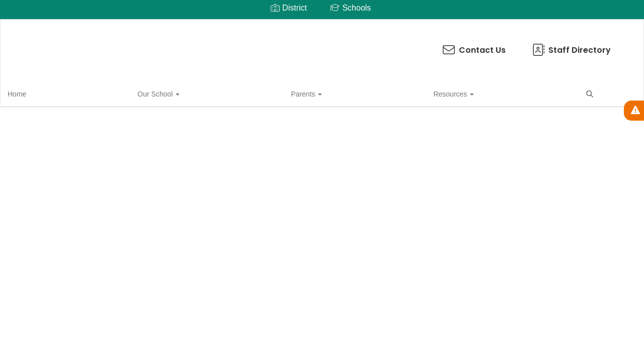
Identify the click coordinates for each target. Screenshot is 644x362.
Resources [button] (181, 93)
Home (32, 93)
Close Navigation (267, 97)
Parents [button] (130, 93)
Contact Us (275, 45)
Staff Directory (372, 45)
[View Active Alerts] (634, 111)
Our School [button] (78, 93)
